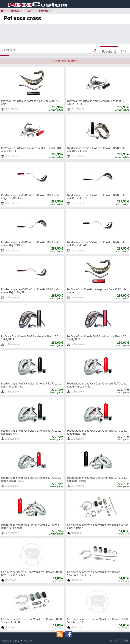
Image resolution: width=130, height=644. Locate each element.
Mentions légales (11, 641)
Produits (15, 10)
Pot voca (44, 10)
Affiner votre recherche (65, 61)
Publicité (28, 641)
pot (29, 10)
